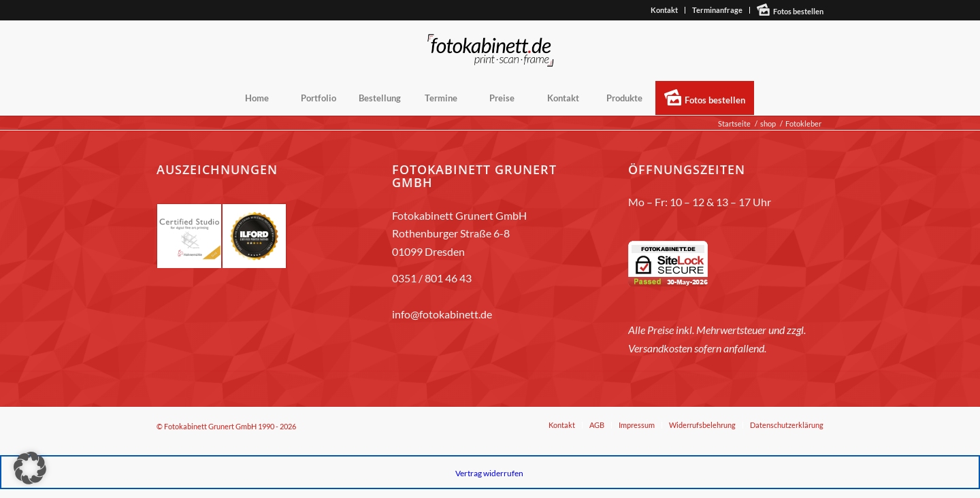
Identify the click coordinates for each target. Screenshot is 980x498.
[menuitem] (665, 10)
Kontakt (664, 10)
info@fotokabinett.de (442, 314)
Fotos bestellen (798, 11)
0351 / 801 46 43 (432, 278)
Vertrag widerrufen (489, 473)
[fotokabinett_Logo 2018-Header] (490, 50)
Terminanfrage (717, 10)
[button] (30, 468)
